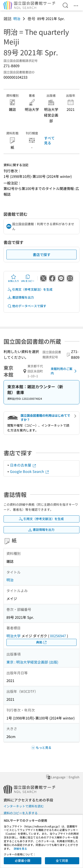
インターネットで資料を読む (24, 806)
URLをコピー (28, 278)
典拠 (42, 642)
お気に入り (14, 278)
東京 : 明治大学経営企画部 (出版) (32, 662)
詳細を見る (20, 848)
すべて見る (49, 140)
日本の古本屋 (23, 465)
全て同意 (62, 861)
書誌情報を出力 (21, 297)
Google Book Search (30, 471)
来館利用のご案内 (64, 371)
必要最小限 (23, 861)
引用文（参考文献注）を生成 (30, 289)
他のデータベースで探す (27, 306)
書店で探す (42, 255)
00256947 (58, 636)
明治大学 (14, 636)
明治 (17, 19)
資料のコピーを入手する (21, 813)
